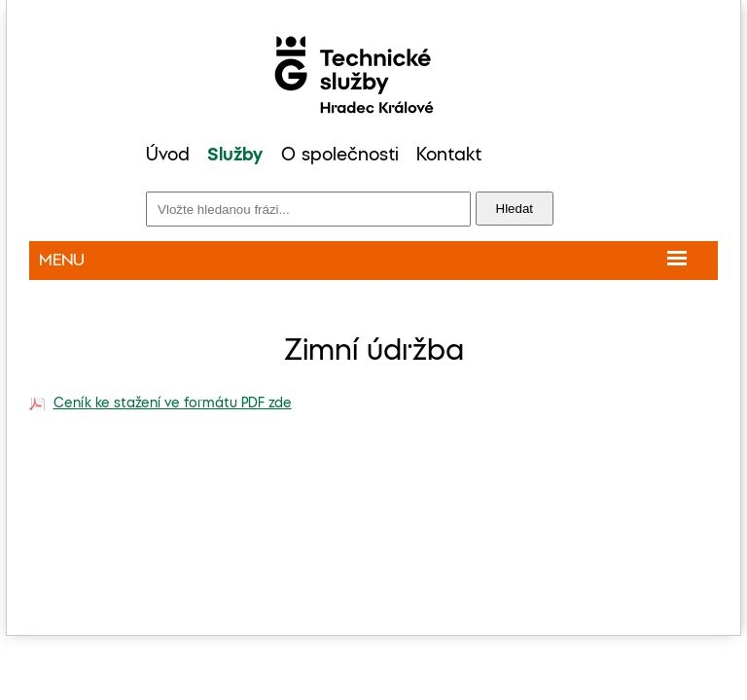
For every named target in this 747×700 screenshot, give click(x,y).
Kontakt (449, 156)
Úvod (168, 156)
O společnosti (340, 156)
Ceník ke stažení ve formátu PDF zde (173, 404)
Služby (235, 156)
